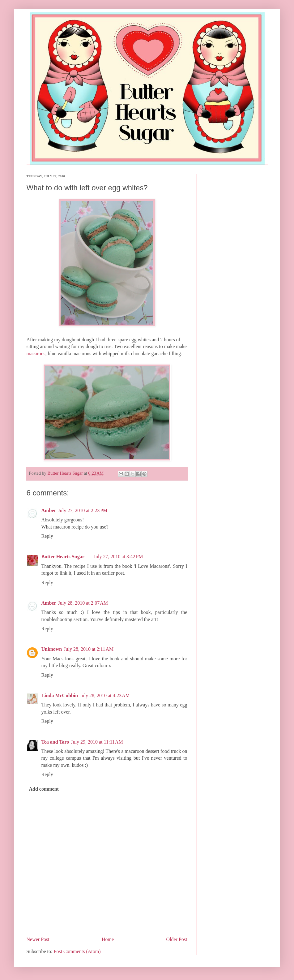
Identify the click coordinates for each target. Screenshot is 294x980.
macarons (36, 354)
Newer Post (38, 939)
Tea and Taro (55, 742)
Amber (49, 510)
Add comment (44, 789)
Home (108, 939)
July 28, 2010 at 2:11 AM (89, 649)
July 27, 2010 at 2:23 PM (83, 510)
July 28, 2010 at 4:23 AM (105, 695)
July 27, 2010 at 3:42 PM (118, 557)
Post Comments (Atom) (77, 951)
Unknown (52, 649)
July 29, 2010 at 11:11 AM (97, 742)
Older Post (177, 939)
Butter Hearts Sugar (63, 557)
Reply (47, 536)
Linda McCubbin (60, 695)
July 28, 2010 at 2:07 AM (83, 603)
